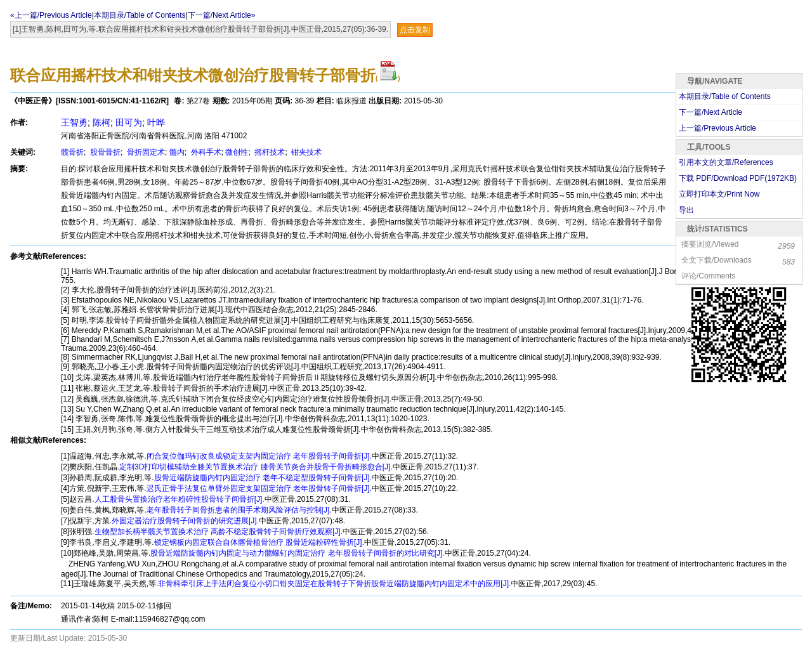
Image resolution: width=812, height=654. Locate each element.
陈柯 (101, 122)
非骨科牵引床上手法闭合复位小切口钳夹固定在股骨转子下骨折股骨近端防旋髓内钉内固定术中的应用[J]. (334, 584)
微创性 (237, 152)
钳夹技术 (305, 152)
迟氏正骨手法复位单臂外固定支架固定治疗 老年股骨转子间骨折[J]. (259, 488)
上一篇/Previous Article (717, 128)
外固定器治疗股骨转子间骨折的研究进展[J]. (185, 521)
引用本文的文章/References (726, 162)
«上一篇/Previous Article (51, 15)
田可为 (129, 122)
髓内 (177, 152)
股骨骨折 (104, 152)
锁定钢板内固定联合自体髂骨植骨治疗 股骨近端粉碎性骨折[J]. (259, 542)
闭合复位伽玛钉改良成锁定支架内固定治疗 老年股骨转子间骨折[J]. (259, 456)
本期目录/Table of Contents (140, 15)
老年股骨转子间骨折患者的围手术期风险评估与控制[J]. (239, 510)
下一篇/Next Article (710, 112)
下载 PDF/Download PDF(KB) (738, 178)
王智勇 (74, 122)
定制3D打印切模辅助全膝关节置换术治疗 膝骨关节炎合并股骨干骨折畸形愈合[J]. (256, 467)
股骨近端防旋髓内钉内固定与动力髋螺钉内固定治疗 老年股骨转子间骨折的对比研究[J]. (297, 553)
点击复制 (415, 30)
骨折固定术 (145, 152)
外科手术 (205, 152)
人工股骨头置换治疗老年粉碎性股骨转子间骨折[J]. (180, 499)
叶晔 (156, 122)
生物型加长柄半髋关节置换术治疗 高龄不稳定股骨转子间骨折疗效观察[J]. (219, 532)
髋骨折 (72, 152)
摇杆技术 (269, 152)
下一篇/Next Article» (222, 15)
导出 (686, 210)
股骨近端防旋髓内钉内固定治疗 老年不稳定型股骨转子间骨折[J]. (263, 478)
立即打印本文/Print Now (719, 194)
